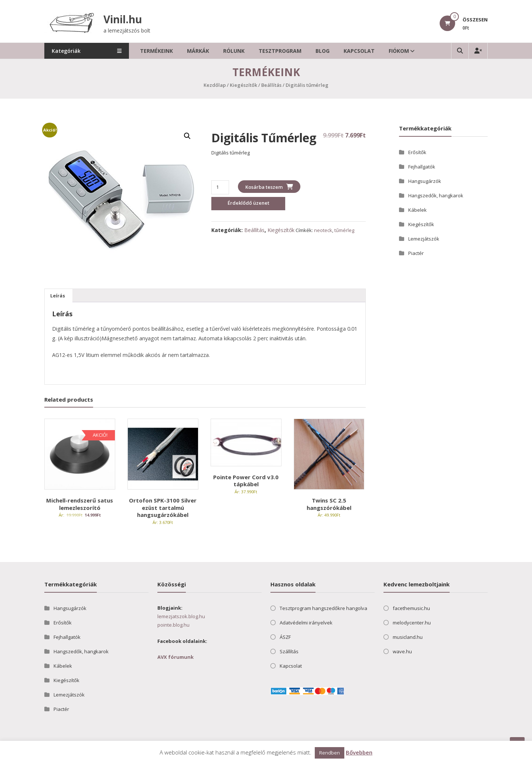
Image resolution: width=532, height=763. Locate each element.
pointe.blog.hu (173, 625)
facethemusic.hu (411, 608)
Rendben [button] (330, 753)
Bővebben (359, 752)
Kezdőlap (215, 85)
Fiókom (399, 51)
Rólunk (234, 51)
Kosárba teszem (264, 187)
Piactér (416, 253)
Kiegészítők (243, 85)
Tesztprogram (280, 51)
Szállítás (289, 651)
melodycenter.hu (412, 623)
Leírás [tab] (58, 296)
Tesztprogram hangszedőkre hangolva (323, 608)
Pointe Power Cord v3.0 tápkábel (246, 481)
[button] (187, 136)
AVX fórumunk (175, 657)
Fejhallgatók (422, 167)
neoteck (323, 230)
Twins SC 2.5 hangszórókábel (329, 504)
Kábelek (417, 210)
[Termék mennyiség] (220, 187)
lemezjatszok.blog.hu (181, 616)
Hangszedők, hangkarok (436, 195)
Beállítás (271, 85)
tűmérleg (344, 230)
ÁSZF (285, 637)
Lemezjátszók (424, 239)
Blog (323, 51)
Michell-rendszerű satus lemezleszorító (80, 504)
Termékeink (157, 51)
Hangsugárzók (425, 181)
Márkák (198, 51)
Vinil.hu (123, 19)
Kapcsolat (359, 51)
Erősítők (417, 152)
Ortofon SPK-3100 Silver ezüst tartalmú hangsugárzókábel (163, 507)
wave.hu (402, 651)
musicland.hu (408, 637)
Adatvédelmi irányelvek (306, 623)
